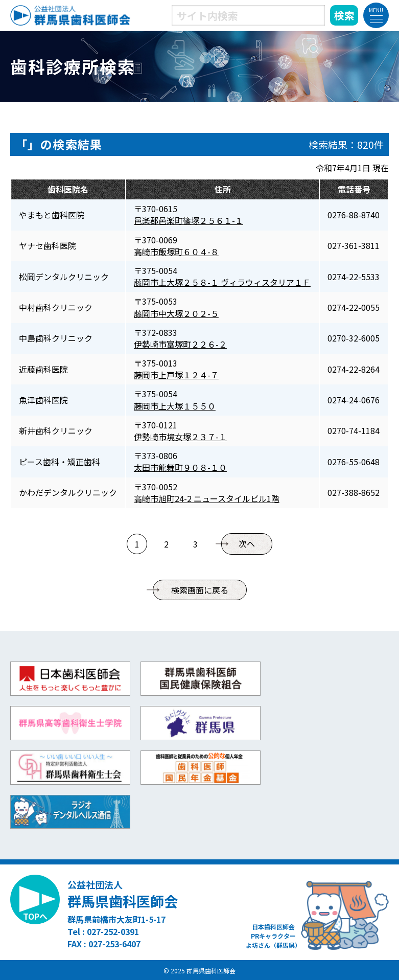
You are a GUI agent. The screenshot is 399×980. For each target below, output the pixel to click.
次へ (247, 544)
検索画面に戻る (200, 590)
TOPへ (35, 916)
